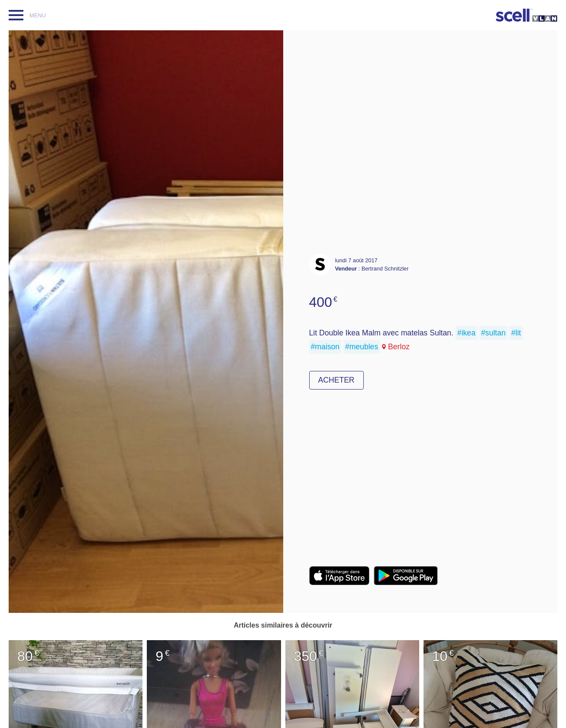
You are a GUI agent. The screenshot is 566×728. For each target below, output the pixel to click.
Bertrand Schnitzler (385, 269)
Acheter (336, 380)
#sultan (493, 333)
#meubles (362, 347)
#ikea (466, 333)
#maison (325, 347)
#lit (516, 333)
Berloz (399, 347)
